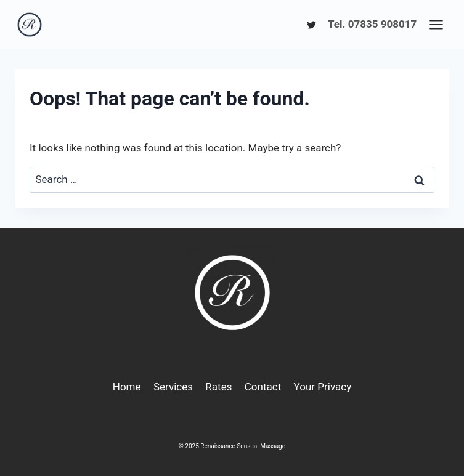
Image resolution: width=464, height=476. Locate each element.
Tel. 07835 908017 (372, 24)
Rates (218, 387)
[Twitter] (311, 25)
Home (127, 387)
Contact (263, 387)
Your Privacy (323, 387)
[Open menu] (436, 24)
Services (173, 387)
